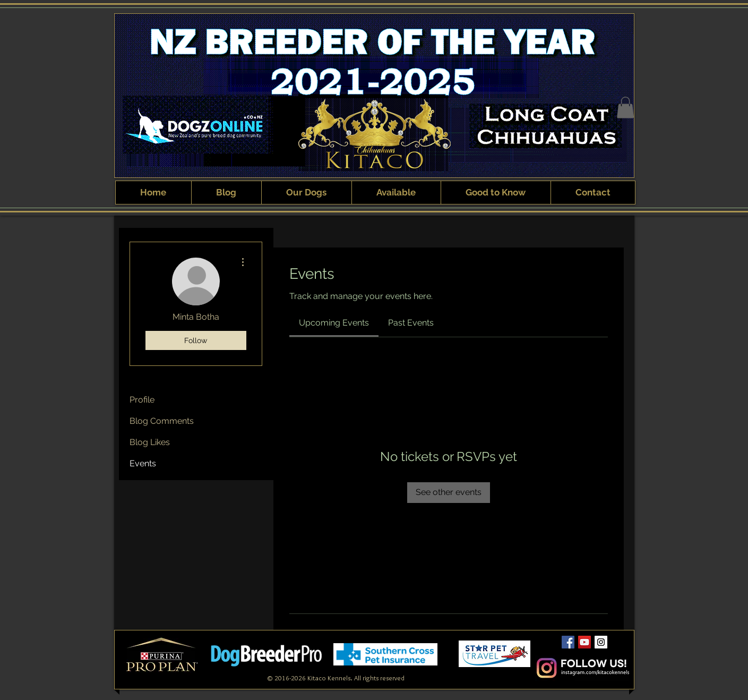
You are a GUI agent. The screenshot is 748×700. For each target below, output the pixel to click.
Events (143, 463)
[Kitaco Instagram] (601, 642)
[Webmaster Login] (495, 670)
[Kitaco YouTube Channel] (584, 642)
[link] (334, 323)
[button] (625, 108)
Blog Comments (162, 421)
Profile (142, 400)
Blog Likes (150, 442)
